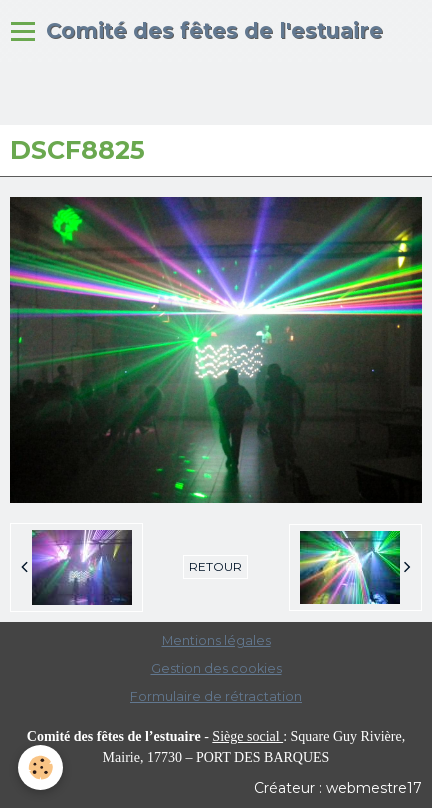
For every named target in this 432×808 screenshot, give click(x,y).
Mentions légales (216, 640)
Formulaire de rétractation (216, 696)
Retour (215, 566)
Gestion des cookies (216, 668)
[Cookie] (40, 767)
